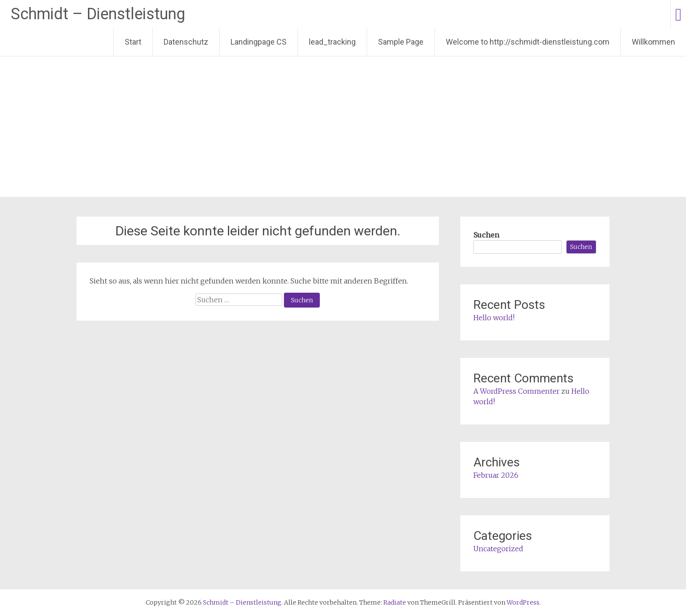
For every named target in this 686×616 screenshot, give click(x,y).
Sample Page (401, 42)
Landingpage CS (259, 42)
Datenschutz (186, 42)
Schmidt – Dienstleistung (98, 14)
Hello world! (494, 318)
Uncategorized (498, 549)
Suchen (486, 235)
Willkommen (653, 42)
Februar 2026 (496, 475)
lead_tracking (332, 42)
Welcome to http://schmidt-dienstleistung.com (528, 42)
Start (133, 42)
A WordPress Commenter (516, 391)
